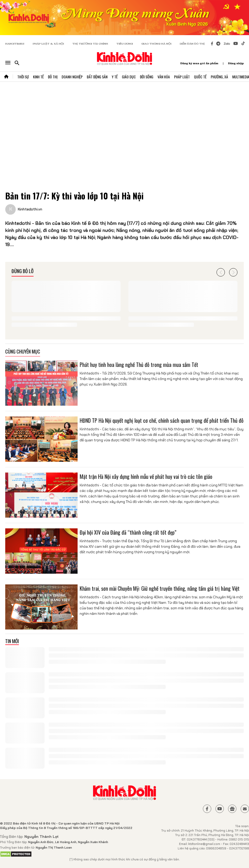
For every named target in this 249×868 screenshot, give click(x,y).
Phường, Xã (219, 77)
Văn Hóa (164, 77)
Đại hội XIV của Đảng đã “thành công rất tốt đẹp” (128, 532)
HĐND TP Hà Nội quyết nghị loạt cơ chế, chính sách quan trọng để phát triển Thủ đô (162, 420)
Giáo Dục (129, 77)
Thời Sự (23, 77)
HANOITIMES (15, 44)
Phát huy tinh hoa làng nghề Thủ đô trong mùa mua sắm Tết (139, 365)
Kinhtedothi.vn (30, 209)
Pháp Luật (182, 77)
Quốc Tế (200, 77)
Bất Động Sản (97, 77)
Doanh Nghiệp (72, 77)
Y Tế (115, 77)
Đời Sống (147, 77)
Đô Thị (53, 77)
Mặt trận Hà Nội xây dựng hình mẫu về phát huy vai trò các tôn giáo (146, 476)
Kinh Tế (38, 77)
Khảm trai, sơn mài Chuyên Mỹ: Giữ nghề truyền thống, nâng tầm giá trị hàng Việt (160, 588)
